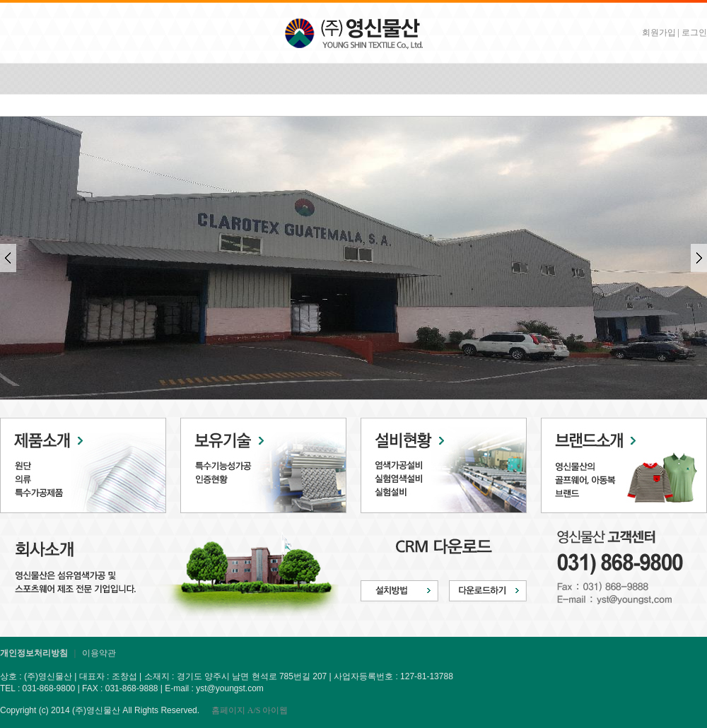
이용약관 (99, 653)
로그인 (694, 33)
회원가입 (659, 33)
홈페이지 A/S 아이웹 (250, 710)
